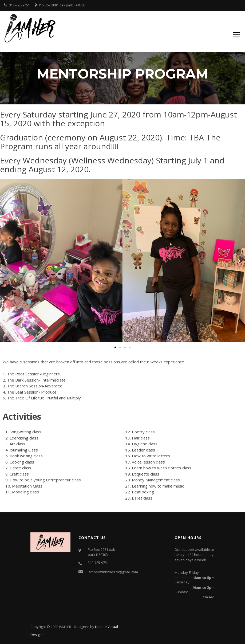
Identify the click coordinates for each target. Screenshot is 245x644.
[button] (6, 261)
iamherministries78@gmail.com (113, 572)
